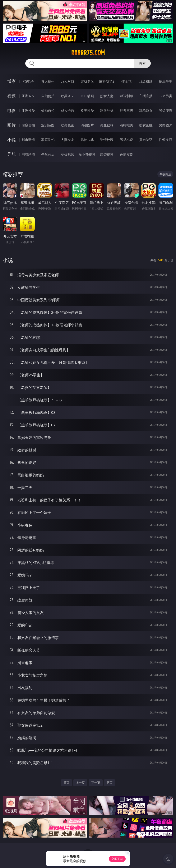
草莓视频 (68, 154)
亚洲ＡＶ (28, 96)
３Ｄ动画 (87, 96)
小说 (11, 140)
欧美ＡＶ (68, 96)
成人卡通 (68, 111)
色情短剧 (126, 154)
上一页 (80, 783)
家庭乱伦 (48, 140)
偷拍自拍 (48, 111)
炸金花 (126, 81)
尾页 (110, 783)
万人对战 (68, 81)
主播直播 (146, 96)
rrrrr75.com (88, 53)
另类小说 (126, 140)
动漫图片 (87, 125)
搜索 (142, 63)
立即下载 (117, 859)
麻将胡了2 (107, 81)
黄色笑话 (146, 140)
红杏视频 (107, 154)
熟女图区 (146, 125)
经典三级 (126, 111)
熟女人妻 (107, 96)
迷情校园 (107, 140)
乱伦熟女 (146, 111)
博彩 (11, 81)
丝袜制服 (126, 96)
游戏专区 (87, 81)
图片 (11, 125)
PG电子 (28, 81)
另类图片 (166, 125)
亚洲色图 (48, 125)
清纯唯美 (126, 125)
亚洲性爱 (28, 111)
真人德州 (48, 81)
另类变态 (166, 111)
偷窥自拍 (28, 125)
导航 (11, 154)
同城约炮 (28, 154)
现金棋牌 (146, 81)
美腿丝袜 (107, 125)
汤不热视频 (87, 154)
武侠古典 (87, 140)
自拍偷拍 (48, 96)
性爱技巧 (166, 140)
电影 (11, 110)
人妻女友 (68, 140)
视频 (11, 96)
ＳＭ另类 (166, 96)
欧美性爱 (87, 111)
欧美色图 (68, 125)
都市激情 (28, 140)
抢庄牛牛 (166, 81)
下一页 (96, 783)
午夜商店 (48, 154)
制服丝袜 (107, 111)
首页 (66, 783)
